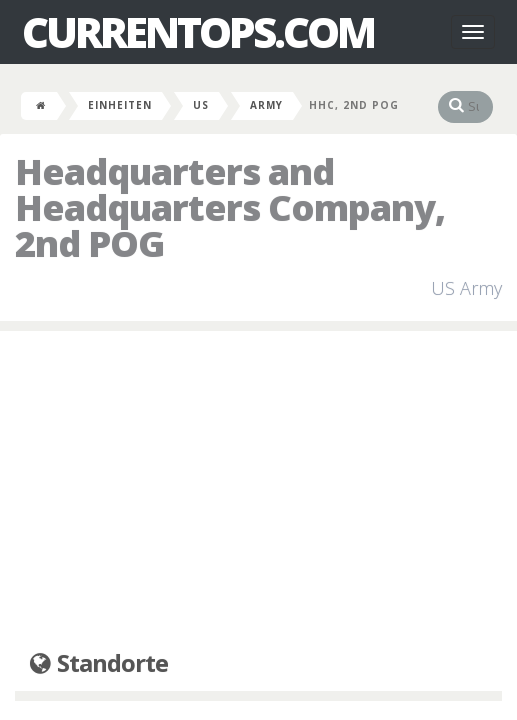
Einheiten (120, 105)
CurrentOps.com (198, 32)
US (201, 105)
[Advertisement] (258, 491)
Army (266, 105)
